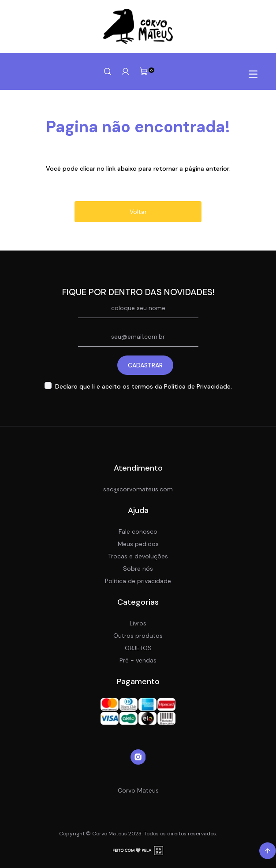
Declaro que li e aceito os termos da (144, 386)
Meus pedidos (138, 544)
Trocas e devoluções (138, 556)
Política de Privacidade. (198, 386)
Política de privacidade (138, 581)
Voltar (138, 212)
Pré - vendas (138, 660)
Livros (138, 623)
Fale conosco (138, 531)
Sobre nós (138, 569)
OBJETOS (138, 648)
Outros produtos (138, 636)
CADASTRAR (145, 365)
